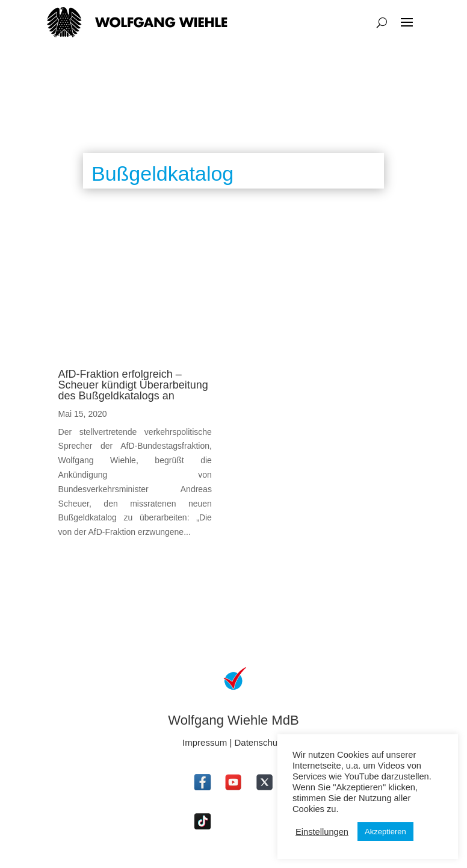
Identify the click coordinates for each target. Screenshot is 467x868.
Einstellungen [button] (322, 832)
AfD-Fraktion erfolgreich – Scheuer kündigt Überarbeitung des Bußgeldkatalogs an (133, 385)
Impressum (205, 742)
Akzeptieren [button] (385, 832)
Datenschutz (260, 742)
